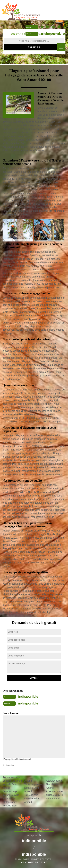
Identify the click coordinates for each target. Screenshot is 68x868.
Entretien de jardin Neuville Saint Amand (12, 784)
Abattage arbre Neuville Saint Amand (54, 784)
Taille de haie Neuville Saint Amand (32, 798)
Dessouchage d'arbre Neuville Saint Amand (11, 795)
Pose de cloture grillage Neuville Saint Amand (54, 795)
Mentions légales (34, 862)
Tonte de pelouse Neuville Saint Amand (33, 788)
